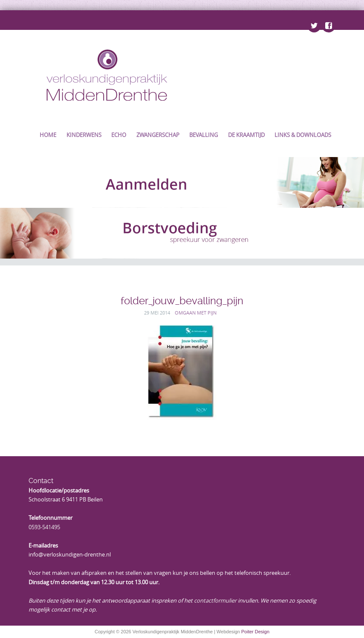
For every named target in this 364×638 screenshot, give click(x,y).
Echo (119, 135)
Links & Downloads (303, 135)
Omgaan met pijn (196, 313)
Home (48, 135)
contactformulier (215, 600)
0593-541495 (44, 527)
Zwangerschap (158, 135)
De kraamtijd (246, 135)
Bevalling (204, 135)
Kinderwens (84, 135)
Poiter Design (255, 632)
